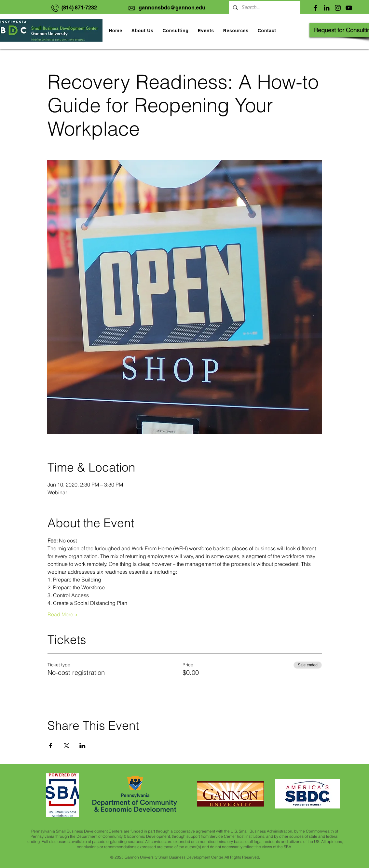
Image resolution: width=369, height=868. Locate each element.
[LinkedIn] (327, 8)
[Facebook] (316, 8)
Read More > (63, 614)
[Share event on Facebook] (51, 746)
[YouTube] (349, 8)
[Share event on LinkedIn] (82, 746)
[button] (206, 31)
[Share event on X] (67, 746)
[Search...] (264, 7)
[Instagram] (338, 8)
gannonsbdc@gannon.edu (172, 8)
